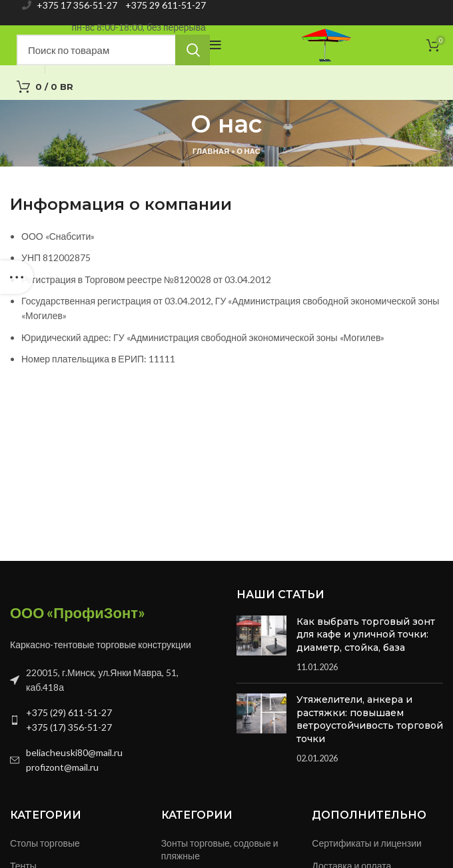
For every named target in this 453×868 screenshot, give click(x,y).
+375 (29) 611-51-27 (69, 712)
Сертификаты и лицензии (367, 843)
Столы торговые (45, 843)
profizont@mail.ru (62, 767)
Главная (211, 151)
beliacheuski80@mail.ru (74, 752)
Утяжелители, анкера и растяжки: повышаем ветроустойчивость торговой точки (370, 719)
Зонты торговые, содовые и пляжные (220, 850)
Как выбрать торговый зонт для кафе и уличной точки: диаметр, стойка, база (366, 635)
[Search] (113, 50)
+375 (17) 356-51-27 (69, 727)
